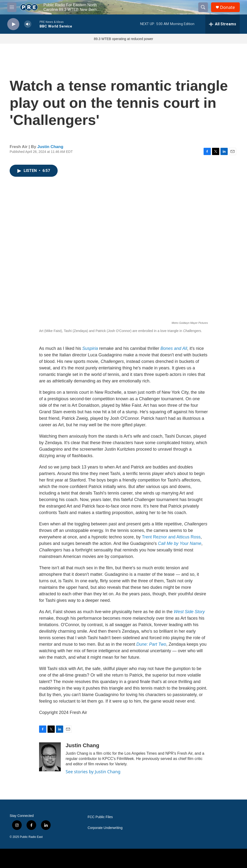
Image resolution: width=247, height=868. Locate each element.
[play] (13, 24)
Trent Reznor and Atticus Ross (171, 537)
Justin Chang (50, 147)
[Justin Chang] (50, 757)
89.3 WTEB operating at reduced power (123, 39)
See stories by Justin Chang (93, 772)
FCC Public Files (100, 817)
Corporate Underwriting (105, 828)
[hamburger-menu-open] (12, 7)
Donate (227, 7)
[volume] (28, 24)
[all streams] (223, 24)
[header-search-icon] (203, 7)
